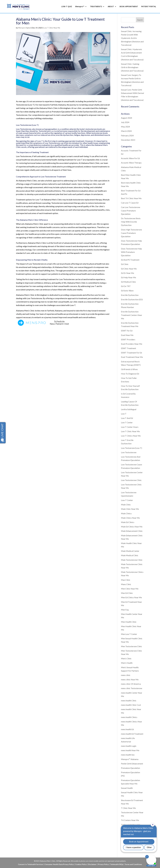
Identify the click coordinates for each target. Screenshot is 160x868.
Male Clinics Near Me (130, 518)
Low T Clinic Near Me (52, 28)
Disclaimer (92, 864)
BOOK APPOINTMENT (129, 7)
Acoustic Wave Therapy (131, 163)
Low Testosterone (129, 452)
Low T (124, 414)
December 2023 (128, 140)
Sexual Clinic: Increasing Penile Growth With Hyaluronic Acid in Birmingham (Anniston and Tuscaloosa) (132, 38)
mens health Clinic (129, 700)
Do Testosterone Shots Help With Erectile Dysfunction (131, 222)
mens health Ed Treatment (132, 734)
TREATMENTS (96, 7)
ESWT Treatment (128, 348)
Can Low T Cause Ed (130, 203)
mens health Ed (127, 729)
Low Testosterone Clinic (131, 480)
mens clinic (126, 675)
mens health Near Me (130, 750)
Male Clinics (126, 513)
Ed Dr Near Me (127, 273)
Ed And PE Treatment (130, 260)
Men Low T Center (129, 634)
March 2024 (126, 131)
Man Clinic (126, 580)
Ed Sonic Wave (127, 291)
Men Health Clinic (129, 622)
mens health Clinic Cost (131, 705)
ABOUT (111, 7)
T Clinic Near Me (128, 808)
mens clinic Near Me (130, 679)
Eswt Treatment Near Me (132, 357)
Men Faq (125, 610)
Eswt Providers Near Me (132, 344)
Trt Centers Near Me (130, 820)
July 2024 (125, 122)
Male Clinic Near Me (130, 509)
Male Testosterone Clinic (132, 560)
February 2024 (127, 135)
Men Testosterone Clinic (131, 646)
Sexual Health (127, 788)
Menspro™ (80, 7)
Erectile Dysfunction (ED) (132, 299)
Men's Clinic (126, 658)
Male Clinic (126, 505)
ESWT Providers (128, 339)
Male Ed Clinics (128, 522)
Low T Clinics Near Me (131, 436)
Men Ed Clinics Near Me (131, 597)
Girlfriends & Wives (129, 369)
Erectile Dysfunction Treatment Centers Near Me (131, 315)
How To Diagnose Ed (130, 374)
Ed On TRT (126, 286)
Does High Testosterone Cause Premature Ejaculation (131, 233)
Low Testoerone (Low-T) (131, 448)
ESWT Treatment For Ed (131, 353)
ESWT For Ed (127, 331)
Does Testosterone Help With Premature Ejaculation (131, 252)
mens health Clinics (129, 717)
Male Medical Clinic (130, 555)
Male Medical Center (130, 551)
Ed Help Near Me (128, 277)
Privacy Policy (103, 864)
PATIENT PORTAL (149, 7)
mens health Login (129, 746)
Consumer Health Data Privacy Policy (59, 864)
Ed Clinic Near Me (129, 269)
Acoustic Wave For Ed (130, 158)
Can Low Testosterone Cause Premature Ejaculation (131, 211)
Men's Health (127, 663)
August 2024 (126, 118)
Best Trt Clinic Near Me (131, 198)
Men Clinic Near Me (130, 589)
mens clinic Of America (131, 684)
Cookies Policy (81, 864)
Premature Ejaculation (130, 768)
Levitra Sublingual (129, 409)
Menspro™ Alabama (130, 759)
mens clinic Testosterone (132, 688)
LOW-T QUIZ (67, 7)
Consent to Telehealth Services (31, 864)
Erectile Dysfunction (130, 295)
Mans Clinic (126, 584)
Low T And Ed (127, 418)
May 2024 (125, 127)
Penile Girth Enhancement (132, 764)
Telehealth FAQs (117, 864)
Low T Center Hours (130, 427)
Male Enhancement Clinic (132, 531)
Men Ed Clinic (127, 593)
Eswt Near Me (127, 335)
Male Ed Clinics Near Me (132, 527)
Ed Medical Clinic (128, 282)
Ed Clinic (125, 264)
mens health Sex (128, 755)
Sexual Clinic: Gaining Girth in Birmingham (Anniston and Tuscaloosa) (132, 67)
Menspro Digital (24, 28)
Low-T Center (127, 500)
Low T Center (127, 422)
